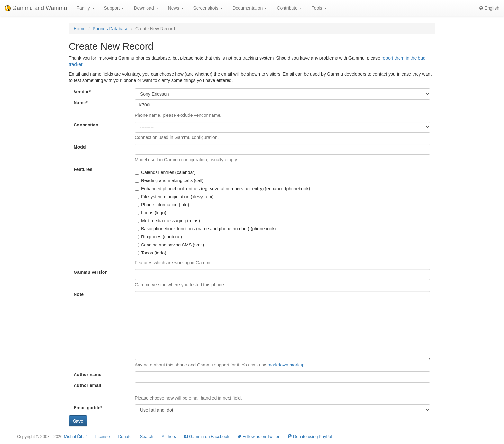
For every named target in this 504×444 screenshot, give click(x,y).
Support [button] (114, 8)
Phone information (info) (162, 205)
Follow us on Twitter (258, 436)
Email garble (88, 408)
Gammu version (91, 272)
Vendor (82, 92)
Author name (87, 375)
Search (146, 436)
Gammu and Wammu (36, 8)
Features (83, 169)
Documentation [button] (250, 8)
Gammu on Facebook (207, 436)
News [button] (176, 8)
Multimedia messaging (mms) (167, 221)
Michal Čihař (75, 436)
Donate (125, 436)
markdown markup (286, 365)
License (103, 436)
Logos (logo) (150, 213)
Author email (87, 385)
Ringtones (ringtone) (158, 237)
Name (81, 103)
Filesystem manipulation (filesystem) (174, 197)
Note (79, 294)
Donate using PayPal (310, 436)
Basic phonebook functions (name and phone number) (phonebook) (205, 229)
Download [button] (146, 8)
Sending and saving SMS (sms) (169, 245)
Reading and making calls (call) (169, 180)
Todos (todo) (150, 253)
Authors (169, 436)
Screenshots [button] (208, 8)
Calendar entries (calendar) (165, 172)
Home (80, 29)
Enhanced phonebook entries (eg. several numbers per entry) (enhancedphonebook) (222, 189)
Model (80, 147)
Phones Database (110, 29)
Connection (86, 125)
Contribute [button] (289, 8)
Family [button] (85, 8)
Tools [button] (319, 8)
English (489, 8)
